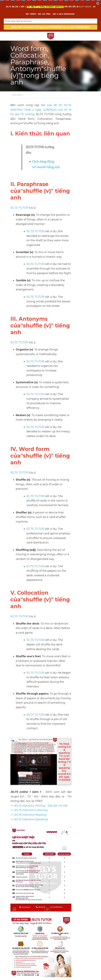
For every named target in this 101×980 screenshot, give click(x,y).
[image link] (51, 36)
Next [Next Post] (55, 919)
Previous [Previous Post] (15, 919)
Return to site (19, 946)
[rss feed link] (89, 946)
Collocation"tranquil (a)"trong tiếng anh (70, 926)
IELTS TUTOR (19, 177)
